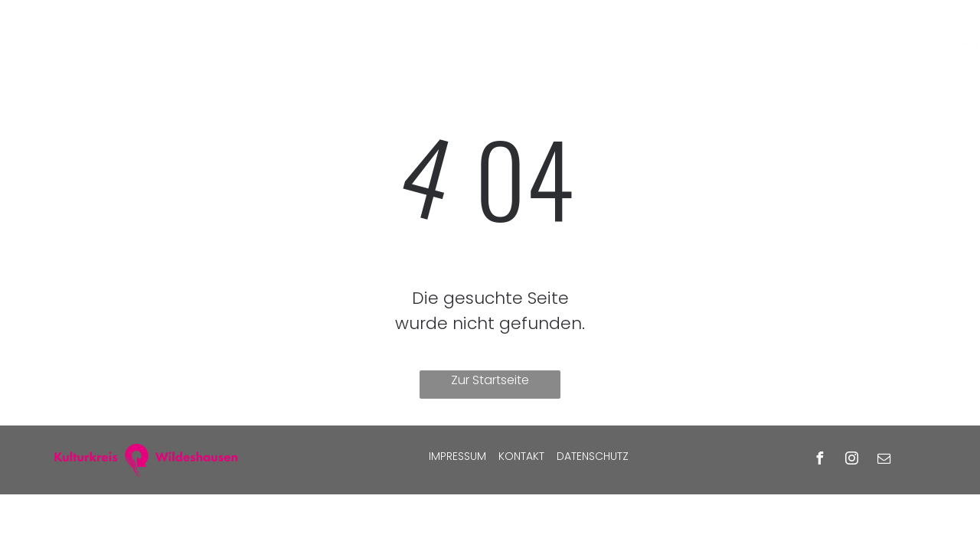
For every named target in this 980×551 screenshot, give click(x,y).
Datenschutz (593, 456)
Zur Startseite (490, 380)
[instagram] (852, 460)
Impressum (457, 456)
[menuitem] (281, 32)
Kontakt (521, 456)
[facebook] (820, 460)
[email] (884, 460)
